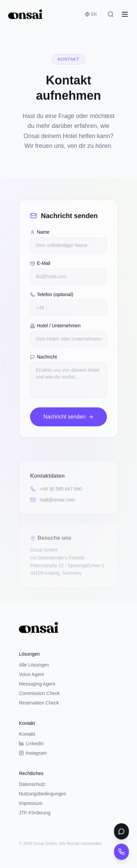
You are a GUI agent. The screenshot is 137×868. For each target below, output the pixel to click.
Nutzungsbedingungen (43, 794)
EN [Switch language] (91, 14)
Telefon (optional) (52, 294)
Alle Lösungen (34, 665)
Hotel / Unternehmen (55, 326)
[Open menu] (125, 14)
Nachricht (43, 357)
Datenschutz (32, 784)
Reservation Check (39, 703)
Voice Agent (31, 674)
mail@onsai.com (52, 500)
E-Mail (40, 263)
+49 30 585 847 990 (56, 489)
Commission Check (39, 693)
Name (40, 232)
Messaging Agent (37, 684)
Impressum (31, 803)
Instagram (33, 753)
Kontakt (27, 734)
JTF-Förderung (35, 813)
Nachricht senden (68, 417)
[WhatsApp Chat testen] (121, 831)
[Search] (111, 14)
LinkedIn (31, 744)
